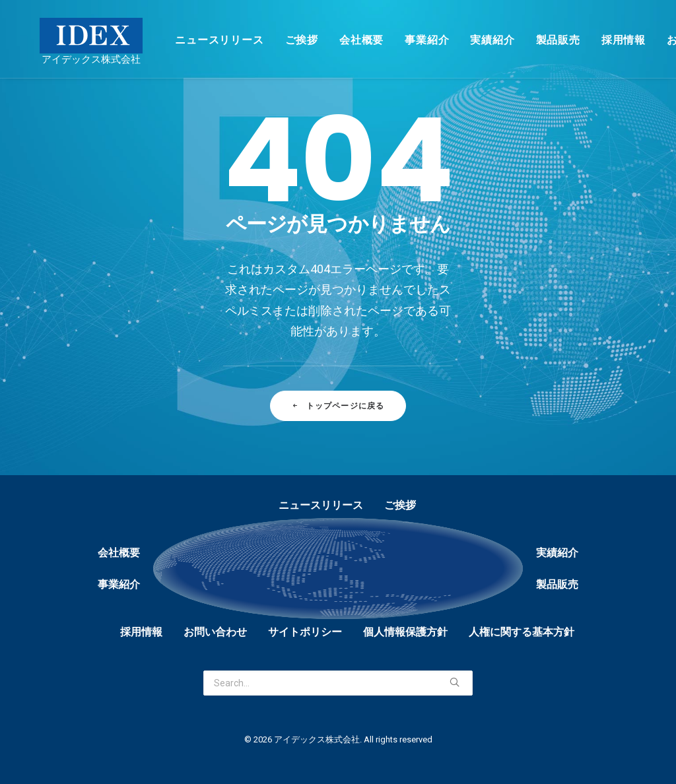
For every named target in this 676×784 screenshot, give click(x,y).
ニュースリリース (201, 40)
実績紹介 (474, 40)
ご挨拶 (283, 40)
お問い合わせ (215, 632)
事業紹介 (408, 40)
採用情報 (605, 40)
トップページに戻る (338, 406)
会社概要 (343, 40)
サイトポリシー (305, 632)
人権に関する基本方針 (522, 632)
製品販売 (540, 40)
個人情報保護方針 (405, 632)
